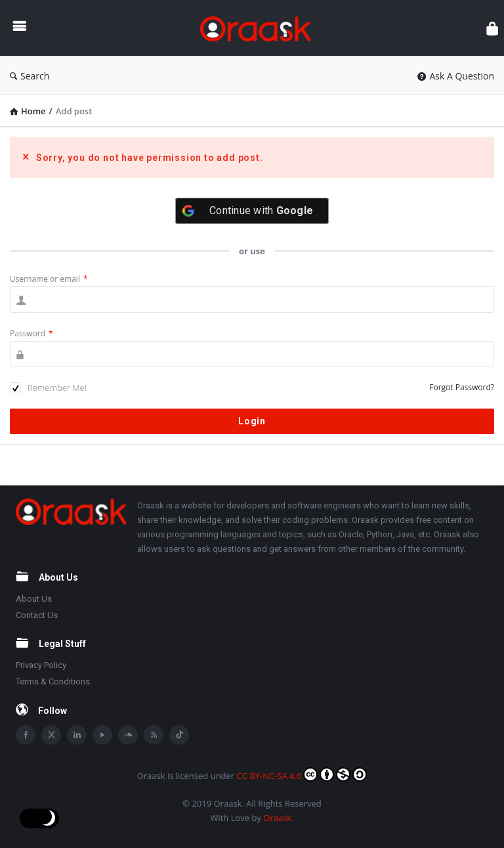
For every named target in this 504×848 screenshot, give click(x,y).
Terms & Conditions (53, 681)
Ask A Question (456, 76)
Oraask (277, 818)
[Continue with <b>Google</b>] (252, 211)
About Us (34, 599)
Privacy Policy (41, 665)
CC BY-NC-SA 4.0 (302, 774)
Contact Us (37, 615)
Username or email (49, 279)
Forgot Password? (462, 387)
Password (31, 333)
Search (30, 76)
